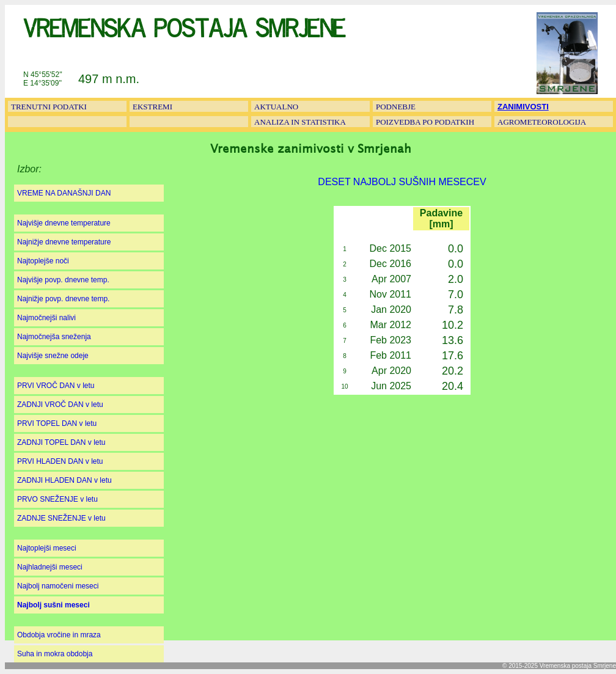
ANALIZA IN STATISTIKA (300, 122)
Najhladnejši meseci (50, 567)
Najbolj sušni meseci (53, 605)
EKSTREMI (152, 107)
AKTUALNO (276, 107)
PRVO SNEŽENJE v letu (57, 499)
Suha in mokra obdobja (55, 654)
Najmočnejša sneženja (54, 337)
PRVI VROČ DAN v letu (56, 386)
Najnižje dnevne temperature (64, 242)
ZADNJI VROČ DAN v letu (60, 405)
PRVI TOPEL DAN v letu (57, 423)
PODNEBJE (396, 107)
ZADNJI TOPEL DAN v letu (61, 442)
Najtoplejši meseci (47, 548)
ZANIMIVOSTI (523, 107)
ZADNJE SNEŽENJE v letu (61, 518)
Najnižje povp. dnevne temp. (63, 299)
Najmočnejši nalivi (46, 318)
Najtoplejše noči (43, 261)
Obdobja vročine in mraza (59, 635)
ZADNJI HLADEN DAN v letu (64, 480)
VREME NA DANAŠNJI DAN (64, 193)
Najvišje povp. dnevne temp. (63, 280)
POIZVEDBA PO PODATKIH (425, 122)
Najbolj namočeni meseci (58, 586)
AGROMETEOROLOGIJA (542, 122)
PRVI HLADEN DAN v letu (60, 461)
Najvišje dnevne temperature (64, 223)
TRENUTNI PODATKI (49, 107)
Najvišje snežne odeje (53, 356)
